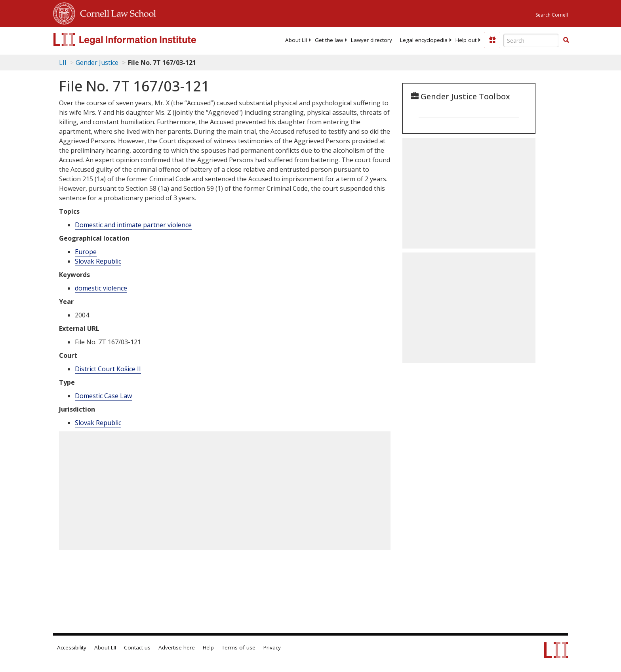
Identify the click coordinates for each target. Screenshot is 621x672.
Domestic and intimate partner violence (133, 225)
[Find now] (566, 40)
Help (208, 647)
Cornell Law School (116, 12)
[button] (566, 40)
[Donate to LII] (492, 40)
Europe (86, 252)
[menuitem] (296, 40)
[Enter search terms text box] (531, 40)
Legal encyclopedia (424, 40)
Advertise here (177, 647)
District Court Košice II (108, 369)
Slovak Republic (98, 261)
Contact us (137, 647)
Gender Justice (97, 63)
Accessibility (72, 647)
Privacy (272, 647)
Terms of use (239, 647)
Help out (466, 40)
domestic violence (101, 288)
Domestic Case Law (103, 396)
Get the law (329, 40)
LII (63, 63)
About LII (296, 40)
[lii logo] (142, 40)
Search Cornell (552, 15)
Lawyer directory (371, 40)
